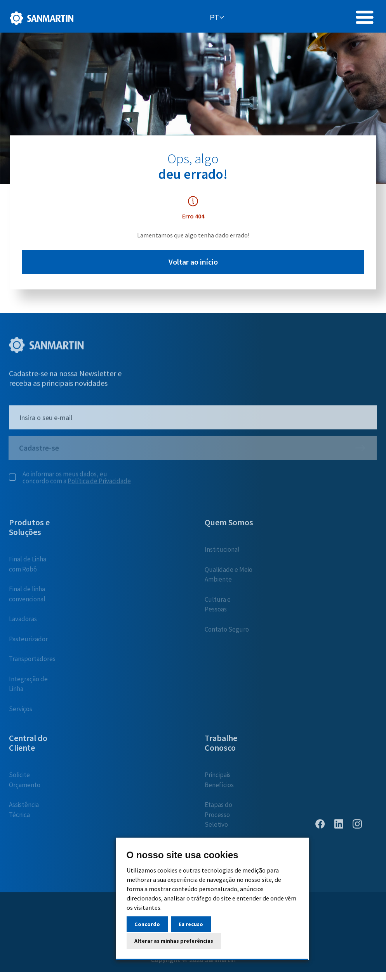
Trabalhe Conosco (221, 746)
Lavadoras (23, 622)
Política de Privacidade (99, 484)
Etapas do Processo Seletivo (218, 818)
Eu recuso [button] (191, 924)
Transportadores (32, 662)
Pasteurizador (28, 642)
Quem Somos (229, 525)
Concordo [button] (147, 924)
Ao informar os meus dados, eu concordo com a (70, 481)
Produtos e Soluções (29, 530)
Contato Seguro (227, 632)
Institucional (222, 552)
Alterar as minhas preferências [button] (174, 941)
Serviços (21, 712)
